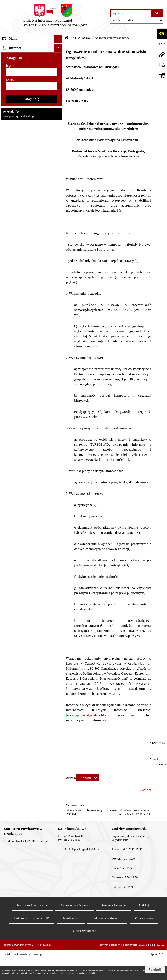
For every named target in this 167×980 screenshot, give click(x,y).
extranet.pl (36, 954)
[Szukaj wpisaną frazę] (157, 13)
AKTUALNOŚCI (81, 38)
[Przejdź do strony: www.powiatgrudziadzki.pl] (162, 55)
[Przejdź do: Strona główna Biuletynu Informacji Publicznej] (67, 38)
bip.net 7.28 (157, 954)
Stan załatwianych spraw (32, 905)
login (10, 66)
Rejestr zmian (71, 918)
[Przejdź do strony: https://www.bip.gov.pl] (162, 44)
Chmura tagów (144, 918)
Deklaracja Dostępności (107, 918)
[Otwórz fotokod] (162, 75)
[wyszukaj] (131, 13)
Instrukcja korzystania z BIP (32, 918)
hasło (10, 80)
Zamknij (155, 970)
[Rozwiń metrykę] (88, 778)
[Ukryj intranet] (58, 48)
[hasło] (31, 86)
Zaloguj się (31, 99)
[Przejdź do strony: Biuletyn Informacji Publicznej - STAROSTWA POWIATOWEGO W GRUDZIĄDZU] (55, 17)
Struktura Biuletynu (114, 905)
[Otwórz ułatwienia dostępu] (162, 34)
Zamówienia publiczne (74, 905)
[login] (31, 72)
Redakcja (145, 905)
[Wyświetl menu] (58, 39)
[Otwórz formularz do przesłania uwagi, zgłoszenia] (162, 65)
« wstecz (145, 790)
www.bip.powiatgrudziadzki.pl (88, 715)
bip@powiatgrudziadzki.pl (84, 849)
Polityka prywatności (84, 931)
